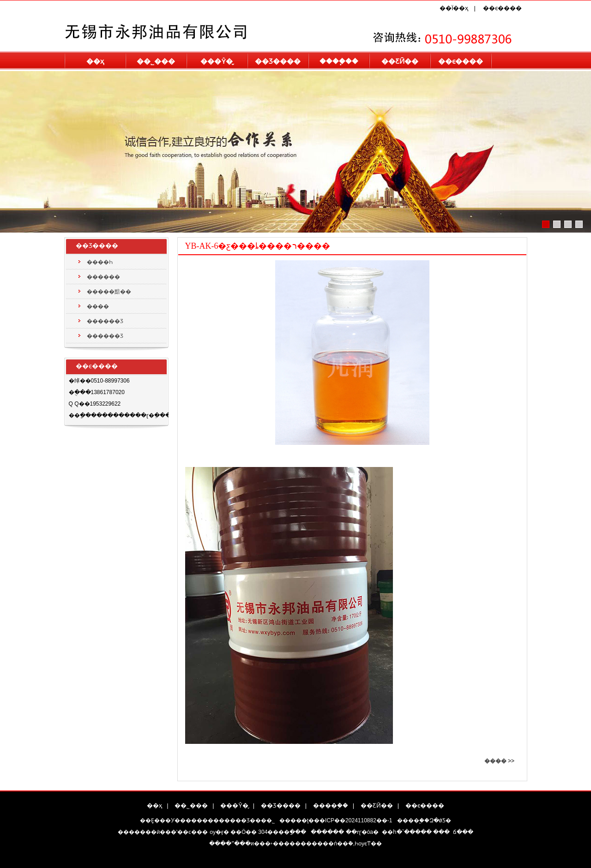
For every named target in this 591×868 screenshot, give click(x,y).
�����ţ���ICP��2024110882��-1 (336, 820)
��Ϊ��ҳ (454, 8)
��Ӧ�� (244, 832)
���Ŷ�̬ (217, 61)
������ (103, 277)
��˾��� (156, 61)
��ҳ (95, 61)
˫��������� (297, 844)
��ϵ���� (502, 8)
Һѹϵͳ (363, 844)
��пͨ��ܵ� (338, 844)
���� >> (499, 761)
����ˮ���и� (234, 844)
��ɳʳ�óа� (362, 832)
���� (98, 306)
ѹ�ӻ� (219, 832)
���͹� (441, 832)
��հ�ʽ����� (407, 832)
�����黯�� (109, 292)
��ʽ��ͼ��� (187, 832)
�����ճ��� (463, 832)
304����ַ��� (282, 832)
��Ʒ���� (278, 61)
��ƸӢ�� (400, 61)
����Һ (100, 262)
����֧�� (339, 61)
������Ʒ (105, 321)
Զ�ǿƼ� (440, 820)
